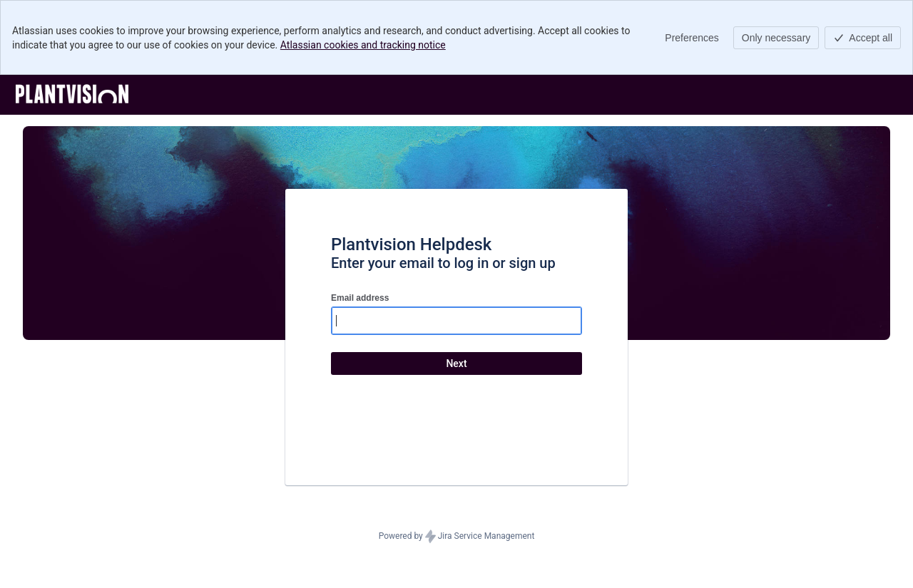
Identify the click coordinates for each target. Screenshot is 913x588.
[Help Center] (72, 95)
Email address (360, 298)
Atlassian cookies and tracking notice (363, 45)
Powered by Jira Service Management (457, 537)
